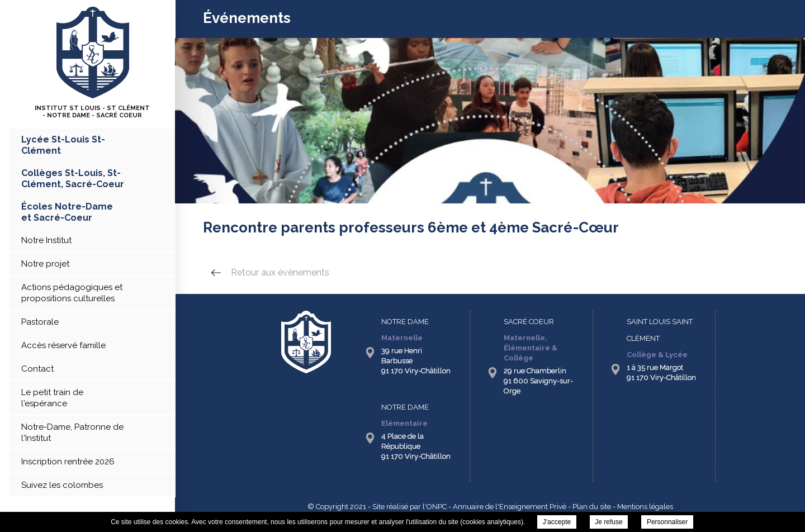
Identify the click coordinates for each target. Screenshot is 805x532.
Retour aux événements (280, 272)
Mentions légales (645, 507)
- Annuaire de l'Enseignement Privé (506, 507)
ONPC (437, 507)
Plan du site (592, 507)
